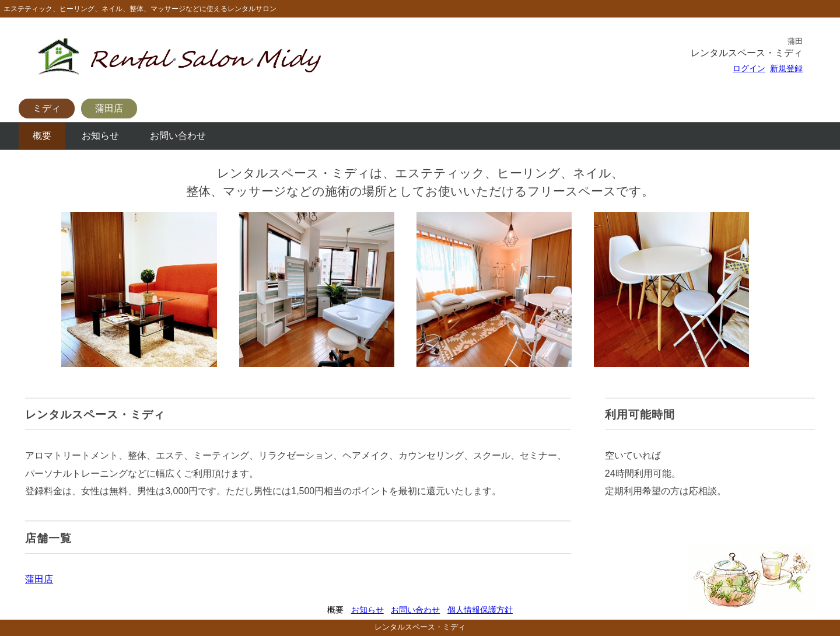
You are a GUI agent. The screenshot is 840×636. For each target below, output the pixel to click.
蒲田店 (109, 108)
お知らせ (100, 136)
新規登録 (786, 68)
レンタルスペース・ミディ (420, 627)
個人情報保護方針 (480, 610)
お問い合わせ (178, 136)
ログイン (749, 68)
